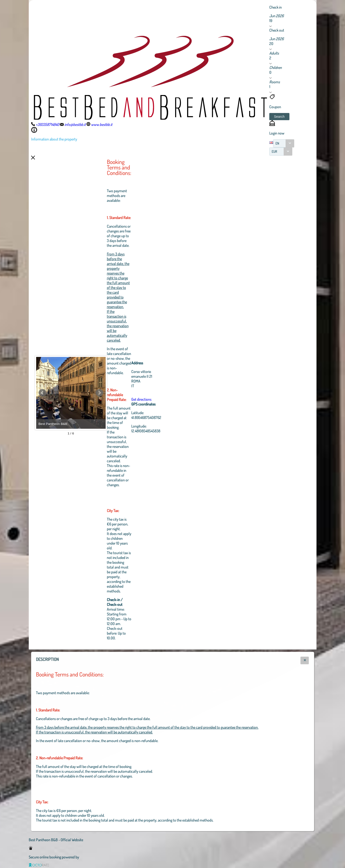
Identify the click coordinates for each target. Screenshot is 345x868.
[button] (279, 117)
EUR (274, 151)
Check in (276, 7)
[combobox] (284, 143)
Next (126, 393)
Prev (42, 393)
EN (277, 143)
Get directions (168, 399)
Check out (277, 30)
